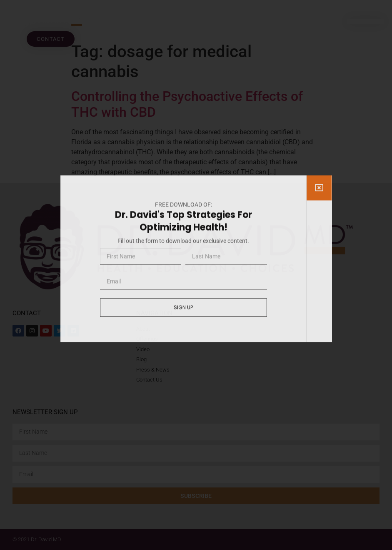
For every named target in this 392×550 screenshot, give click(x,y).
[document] (196, 275)
